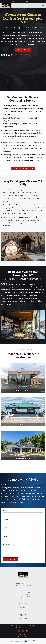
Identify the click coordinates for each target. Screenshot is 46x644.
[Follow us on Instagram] (27, 631)
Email (5, 528)
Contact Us (23, 50)
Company (6, 519)
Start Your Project (23, 168)
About (23, 615)
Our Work (23, 607)
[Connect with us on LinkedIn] (23, 631)
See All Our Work (23, 467)
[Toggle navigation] (43, 5)
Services (23, 604)
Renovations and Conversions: (14, 142)
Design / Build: (8, 118)
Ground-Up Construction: (12, 155)
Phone (5, 536)
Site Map (23, 634)
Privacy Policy (23, 636)
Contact (23, 618)
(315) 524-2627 (16, 1)
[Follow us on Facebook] (19, 631)
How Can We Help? (9, 545)
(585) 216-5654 (30, 1)
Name (5, 511)
